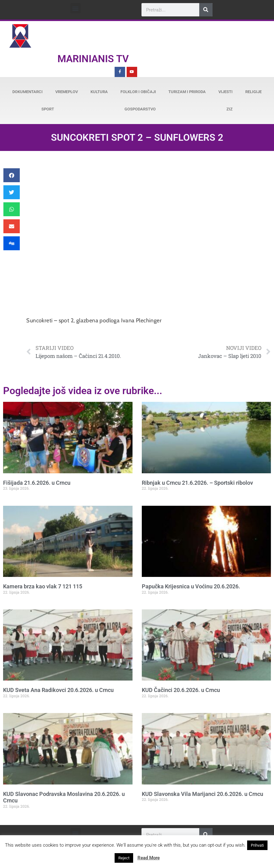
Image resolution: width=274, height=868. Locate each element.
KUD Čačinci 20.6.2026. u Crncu (181, 690)
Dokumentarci (27, 92)
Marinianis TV (93, 59)
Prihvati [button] (257, 845)
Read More (149, 858)
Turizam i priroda (187, 92)
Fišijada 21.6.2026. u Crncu (37, 483)
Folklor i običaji (138, 92)
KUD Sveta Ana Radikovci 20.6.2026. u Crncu (58, 690)
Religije (253, 92)
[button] (76, 8)
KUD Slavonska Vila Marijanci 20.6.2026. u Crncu (202, 794)
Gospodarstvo (140, 109)
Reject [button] (124, 858)
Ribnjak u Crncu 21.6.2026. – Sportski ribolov (197, 483)
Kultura (99, 92)
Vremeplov (67, 92)
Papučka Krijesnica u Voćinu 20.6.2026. (191, 586)
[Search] (206, 10)
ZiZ (230, 109)
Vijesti (226, 92)
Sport (48, 109)
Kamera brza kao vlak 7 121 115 (43, 586)
